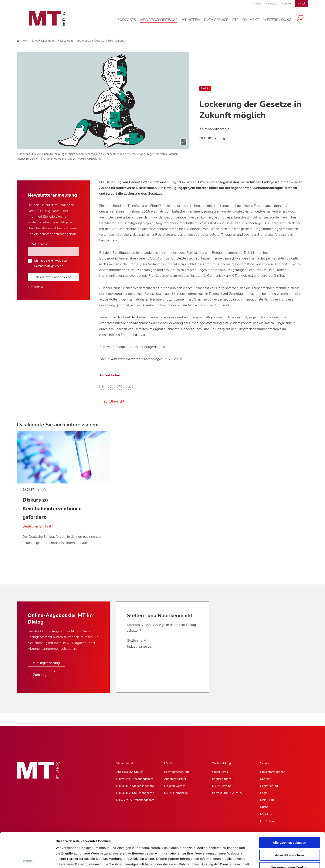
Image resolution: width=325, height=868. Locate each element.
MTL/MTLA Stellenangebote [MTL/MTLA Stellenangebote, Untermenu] (135, 786)
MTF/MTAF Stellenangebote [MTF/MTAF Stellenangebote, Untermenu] (135, 779)
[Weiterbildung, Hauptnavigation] (280, 22)
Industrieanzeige (139, 647)
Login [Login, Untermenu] (264, 793)
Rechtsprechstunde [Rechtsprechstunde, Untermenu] (177, 772)
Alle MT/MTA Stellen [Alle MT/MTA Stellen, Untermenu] (130, 772)
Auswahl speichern (290, 820)
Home (22, 41)
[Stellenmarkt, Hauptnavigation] (249, 22)
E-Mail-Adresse (38, 244)
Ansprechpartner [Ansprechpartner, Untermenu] (175, 779)
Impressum (88, 846)
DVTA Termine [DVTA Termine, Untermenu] (222, 786)
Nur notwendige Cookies (290, 833)
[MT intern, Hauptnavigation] (194, 22)
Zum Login (41, 675)
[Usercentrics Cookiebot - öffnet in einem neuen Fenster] (28, 860)
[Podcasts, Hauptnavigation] (130, 22)
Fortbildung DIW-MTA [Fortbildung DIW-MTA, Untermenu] (227, 793)
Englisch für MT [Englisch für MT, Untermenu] (223, 779)
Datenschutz (66, 846)
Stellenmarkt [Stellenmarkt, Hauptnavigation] (125, 763)
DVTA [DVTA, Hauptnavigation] (168, 763)
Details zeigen (226, 860)
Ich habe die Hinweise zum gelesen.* (52, 263)
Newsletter (272, 4)
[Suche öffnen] (304, 21)
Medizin (205, 89)
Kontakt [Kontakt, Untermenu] (265, 779)
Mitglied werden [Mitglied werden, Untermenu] (175, 786)
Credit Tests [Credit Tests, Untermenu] (220, 772)
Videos (257, 4)
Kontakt (287, 4)
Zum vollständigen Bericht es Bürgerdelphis (132, 347)
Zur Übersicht (112, 401)
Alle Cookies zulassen (290, 808)
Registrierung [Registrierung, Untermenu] (269, 786)
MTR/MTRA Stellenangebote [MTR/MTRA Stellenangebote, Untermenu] (135, 793)
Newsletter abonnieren (53, 277)
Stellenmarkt (137, 641)
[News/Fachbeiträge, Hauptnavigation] (162, 22)
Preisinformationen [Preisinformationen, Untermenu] (273, 772)
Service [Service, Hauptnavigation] (265, 763)
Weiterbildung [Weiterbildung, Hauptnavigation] (221, 763)
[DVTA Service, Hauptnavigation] (219, 22)
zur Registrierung (46, 663)
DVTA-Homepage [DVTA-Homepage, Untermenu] (176, 793)
